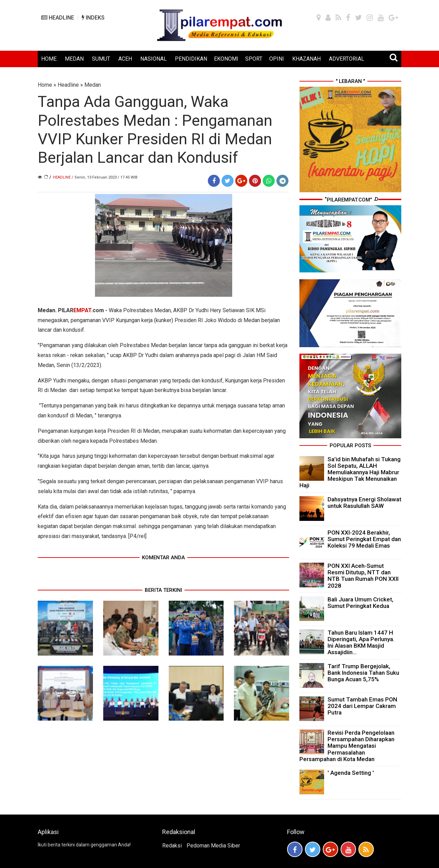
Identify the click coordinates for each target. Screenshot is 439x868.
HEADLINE (58, 18)
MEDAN (74, 59)
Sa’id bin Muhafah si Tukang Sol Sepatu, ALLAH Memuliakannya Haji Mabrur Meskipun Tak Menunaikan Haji (350, 472)
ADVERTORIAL (347, 59)
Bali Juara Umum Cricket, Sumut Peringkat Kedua (360, 603)
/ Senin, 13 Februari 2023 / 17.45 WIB (105, 177)
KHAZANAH (306, 59)
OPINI (277, 59)
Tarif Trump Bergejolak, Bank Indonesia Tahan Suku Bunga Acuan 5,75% (363, 673)
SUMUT (101, 59)
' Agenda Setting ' (351, 773)
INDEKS (93, 18)
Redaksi (172, 846)
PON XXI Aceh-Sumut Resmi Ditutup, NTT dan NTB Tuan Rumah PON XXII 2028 (363, 576)
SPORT (254, 59)
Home (45, 85)
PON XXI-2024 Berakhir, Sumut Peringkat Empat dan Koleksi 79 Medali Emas (364, 539)
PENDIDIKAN (191, 59)
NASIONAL (153, 59)
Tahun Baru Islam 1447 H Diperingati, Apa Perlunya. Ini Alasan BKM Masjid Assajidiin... (361, 643)
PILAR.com (81, 310)
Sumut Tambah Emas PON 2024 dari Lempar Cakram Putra (362, 706)
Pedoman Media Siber (213, 846)
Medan (93, 85)
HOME (49, 59)
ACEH (125, 59)
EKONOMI (226, 59)
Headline (68, 85)
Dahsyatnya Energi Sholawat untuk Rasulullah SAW (364, 503)
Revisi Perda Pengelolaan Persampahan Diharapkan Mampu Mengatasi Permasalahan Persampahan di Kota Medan (347, 746)
